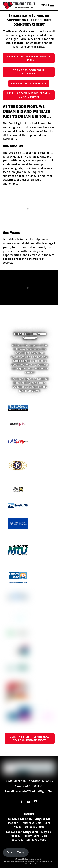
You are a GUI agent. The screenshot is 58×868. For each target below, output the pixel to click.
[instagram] (36, 802)
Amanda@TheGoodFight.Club (35, 791)
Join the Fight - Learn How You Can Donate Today (30, 738)
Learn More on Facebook (29, 84)
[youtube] (29, 802)
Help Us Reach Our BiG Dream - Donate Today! (29, 95)
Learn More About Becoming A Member (29, 58)
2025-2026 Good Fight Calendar (29, 72)
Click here (20, 361)
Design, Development (17, 861)
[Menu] (47, 6)
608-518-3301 (34, 786)
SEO (26, 861)
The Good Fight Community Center (28, 859)
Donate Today (16, 852)
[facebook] (22, 802)
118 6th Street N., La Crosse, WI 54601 (29, 781)
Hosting (32, 861)
